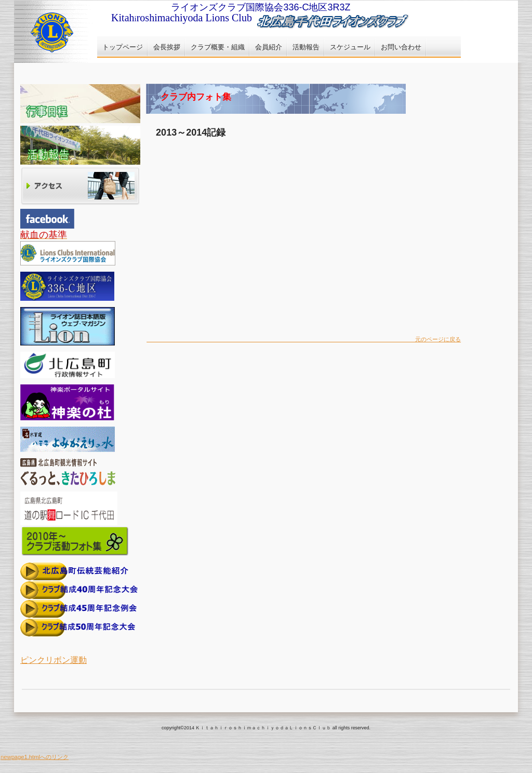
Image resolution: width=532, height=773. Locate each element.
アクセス (80, 187)
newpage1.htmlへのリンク (35, 757)
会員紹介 (269, 47)
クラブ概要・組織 (218, 47)
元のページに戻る (304, 339)
